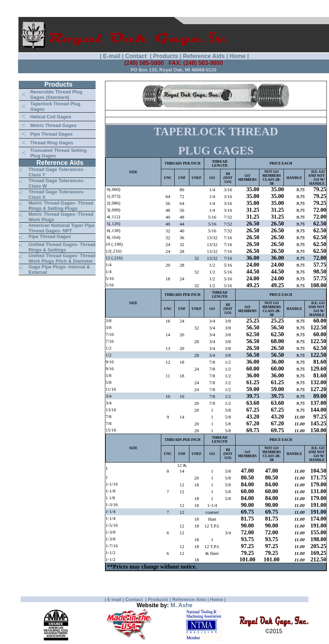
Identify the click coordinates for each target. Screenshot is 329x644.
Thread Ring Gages (52, 143)
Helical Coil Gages (51, 117)
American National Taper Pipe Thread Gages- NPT (62, 228)
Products (165, 56)
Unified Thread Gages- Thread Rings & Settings (62, 247)
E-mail (112, 56)
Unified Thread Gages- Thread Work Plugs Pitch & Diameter (62, 258)
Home (237, 56)
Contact (137, 56)
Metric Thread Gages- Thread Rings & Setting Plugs (61, 206)
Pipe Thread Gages (52, 134)
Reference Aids (204, 56)
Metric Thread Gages (54, 125)
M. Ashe (182, 605)
